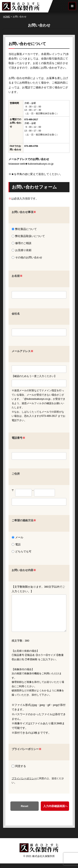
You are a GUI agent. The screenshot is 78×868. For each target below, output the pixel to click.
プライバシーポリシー (24, 778)
